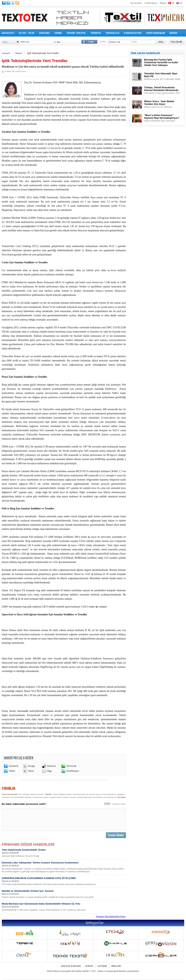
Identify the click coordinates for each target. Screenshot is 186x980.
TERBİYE (96, 33)
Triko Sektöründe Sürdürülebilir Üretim (64, 853)
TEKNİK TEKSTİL (76, 33)
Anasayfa (6, 53)
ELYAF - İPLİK (27, 33)
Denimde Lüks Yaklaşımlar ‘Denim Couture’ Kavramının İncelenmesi (64, 867)
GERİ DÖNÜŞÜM (156, 33)
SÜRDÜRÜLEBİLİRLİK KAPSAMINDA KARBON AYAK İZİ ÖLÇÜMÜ (64, 881)
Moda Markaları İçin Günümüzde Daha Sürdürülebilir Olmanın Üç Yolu (64, 907)
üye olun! (122, 797)
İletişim (163, 3)
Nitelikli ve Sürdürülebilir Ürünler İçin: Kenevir (64, 894)
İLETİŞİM (102, 966)
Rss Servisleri (136, 3)
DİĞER (173, 33)
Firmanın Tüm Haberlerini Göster (111, 916)
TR (173, 3)
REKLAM (116, 966)
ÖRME (58, 33)
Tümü (5, 42)
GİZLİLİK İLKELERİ (71, 966)
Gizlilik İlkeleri (151, 3)
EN (181, 3)
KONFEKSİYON (133, 33)
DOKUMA (45, 33)
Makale (19, 53)
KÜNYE (89, 966)
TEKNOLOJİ (112, 33)
